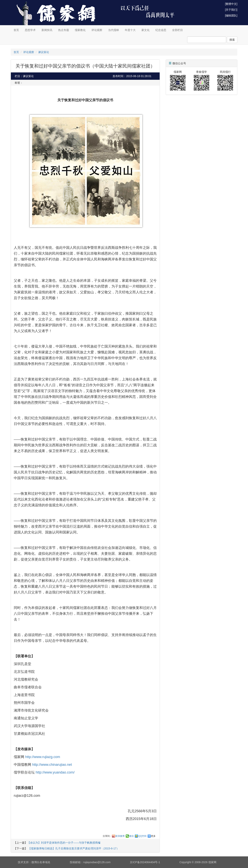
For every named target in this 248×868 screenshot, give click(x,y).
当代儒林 (114, 30)
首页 (16, 30)
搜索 (232, 40)
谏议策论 (44, 52)
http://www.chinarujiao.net (52, 765)
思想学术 (30, 30)
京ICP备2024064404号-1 (145, 862)
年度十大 (130, 30)
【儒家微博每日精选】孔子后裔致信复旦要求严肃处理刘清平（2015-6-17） (73, 848)
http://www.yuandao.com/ (55, 772)
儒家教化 (80, 30)
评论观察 (97, 30)
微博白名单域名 (41, 862)
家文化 (146, 30)
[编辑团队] (231, 15)
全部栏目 (177, 30)
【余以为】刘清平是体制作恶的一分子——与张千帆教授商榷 (64, 843)
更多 (153, 836)
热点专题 (64, 30)
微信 (131, 836)
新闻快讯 (47, 30)
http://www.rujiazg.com (43, 757)
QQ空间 (142, 836)
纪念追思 (161, 30)
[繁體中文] (231, 4)
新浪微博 (120, 836)
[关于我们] (231, 10)
